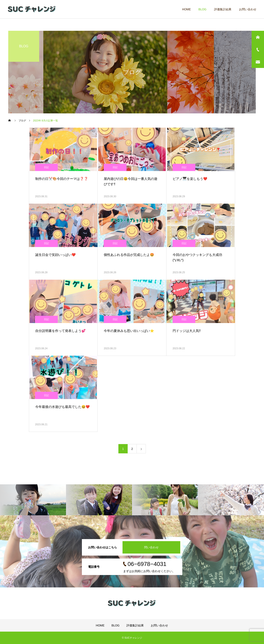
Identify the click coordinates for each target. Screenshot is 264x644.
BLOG (202, 9)
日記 (46, 167)
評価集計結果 (223, 9)
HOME (186, 9)
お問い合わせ (248, 9)
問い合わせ (151, 547)
